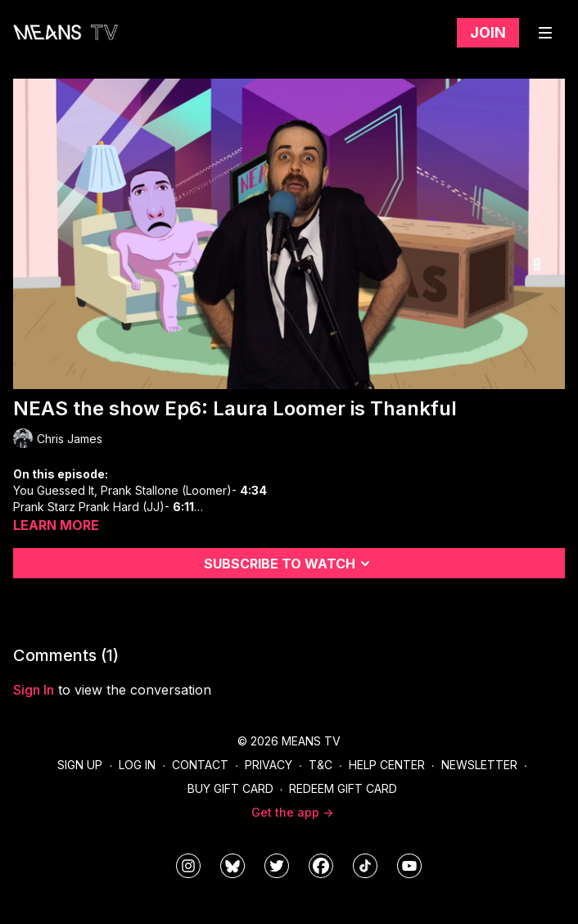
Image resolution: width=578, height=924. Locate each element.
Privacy (269, 765)
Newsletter (479, 765)
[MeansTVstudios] (233, 866)
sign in (34, 690)
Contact (200, 765)
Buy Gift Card (230, 788)
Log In (137, 765)
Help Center (387, 765)
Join (488, 32)
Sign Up (80, 765)
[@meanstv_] (365, 866)
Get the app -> (292, 812)
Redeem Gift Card (343, 788)
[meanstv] (321, 866)
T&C (321, 765)
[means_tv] (188, 866)
